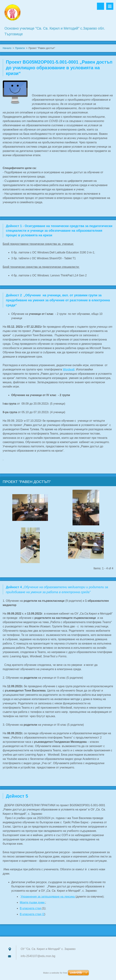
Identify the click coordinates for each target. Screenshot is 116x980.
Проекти (20, 48)
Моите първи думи (33, 902)
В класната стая (31, 908)
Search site (100, 6)
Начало (7, 48)
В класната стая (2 (32, 914)
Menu (110, 6)
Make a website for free (55, 973)
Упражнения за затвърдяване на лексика (48, 897)
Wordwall (69, 369)
